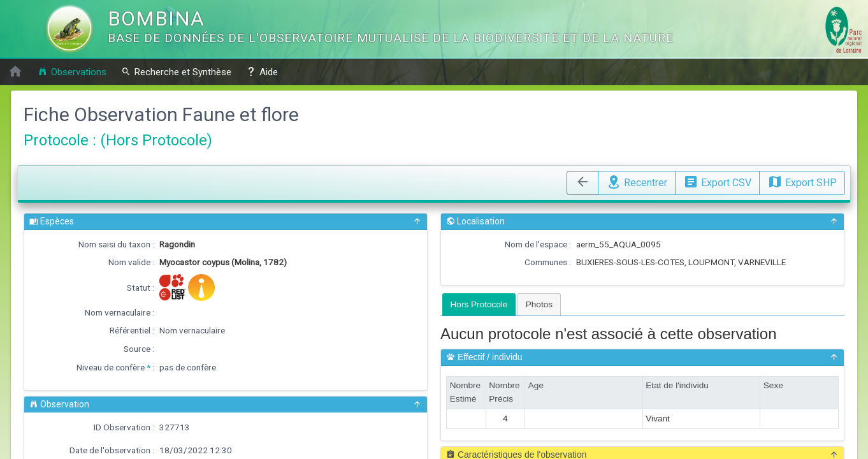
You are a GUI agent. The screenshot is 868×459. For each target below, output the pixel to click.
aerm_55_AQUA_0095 (618, 244)
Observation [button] (226, 404)
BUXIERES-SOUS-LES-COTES (630, 262)
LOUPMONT (711, 262)
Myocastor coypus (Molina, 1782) (223, 262)
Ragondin (177, 244)
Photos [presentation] (539, 304)
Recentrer (637, 181)
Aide (262, 72)
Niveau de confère (111, 367)
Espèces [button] (226, 222)
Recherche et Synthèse (176, 72)
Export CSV (717, 181)
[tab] (479, 304)
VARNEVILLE (762, 262)
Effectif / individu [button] (642, 357)
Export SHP (802, 181)
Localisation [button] (642, 222)
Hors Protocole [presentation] (479, 304)
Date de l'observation (110, 450)
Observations (72, 72)
